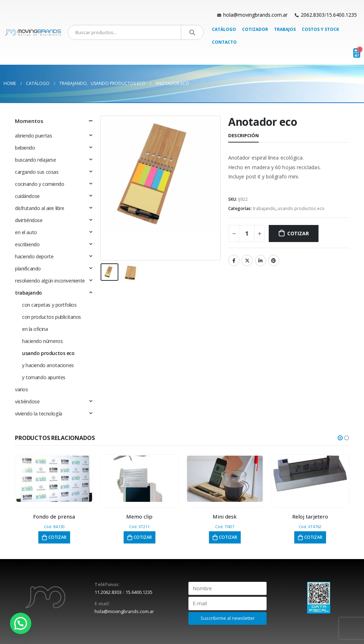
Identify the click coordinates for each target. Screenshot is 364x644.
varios (21, 389)
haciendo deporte (34, 256)
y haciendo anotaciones (48, 365)
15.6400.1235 (342, 15)
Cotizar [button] (57, 537)
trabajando (264, 208)
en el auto (26, 232)
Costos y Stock (320, 29)
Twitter (247, 261)
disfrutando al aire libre (40, 208)
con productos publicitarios (52, 317)
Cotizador (255, 29)
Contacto (224, 42)
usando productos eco (301, 208)
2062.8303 (313, 15)
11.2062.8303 (108, 592)
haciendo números (42, 341)
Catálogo (224, 29)
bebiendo (25, 148)
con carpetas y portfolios (49, 305)
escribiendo (27, 244)
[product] (54, 479)
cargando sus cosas (37, 172)
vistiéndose (27, 401)
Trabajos (285, 29)
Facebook (234, 261)
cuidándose (27, 196)
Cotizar (298, 233)
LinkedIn (261, 261)
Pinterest (274, 261)
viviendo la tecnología (39, 414)
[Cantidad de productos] (247, 234)
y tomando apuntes (44, 377)
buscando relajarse (35, 160)
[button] (340, 438)
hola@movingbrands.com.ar (255, 15)
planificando (28, 269)
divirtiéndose (29, 220)
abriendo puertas (33, 136)
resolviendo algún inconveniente (50, 281)
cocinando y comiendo (40, 184)
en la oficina (35, 329)
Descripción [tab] (243, 135)
